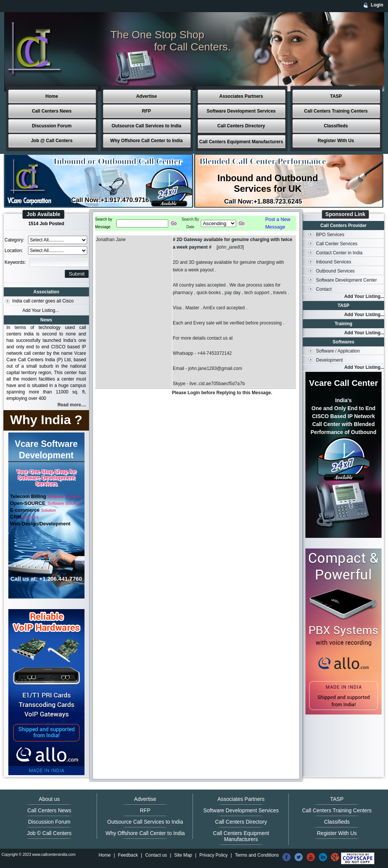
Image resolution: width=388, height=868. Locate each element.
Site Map (183, 855)
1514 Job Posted (46, 224)
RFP (147, 111)
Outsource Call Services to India (146, 126)
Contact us (156, 855)
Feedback (128, 855)
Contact (324, 289)
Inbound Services (334, 262)
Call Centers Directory (241, 126)
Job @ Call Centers (52, 141)
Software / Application (338, 351)
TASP (336, 96)
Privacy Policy (214, 855)
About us (49, 799)
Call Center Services (337, 244)
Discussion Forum (52, 126)
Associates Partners (241, 96)
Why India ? (46, 420)
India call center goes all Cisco (43, 301)
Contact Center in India (339, 253)
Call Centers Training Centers (336, 111)
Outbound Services (335, 271)
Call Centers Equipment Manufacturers (241, 142)
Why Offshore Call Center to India (146, 141)
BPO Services (330, 235)
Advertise (146, 96)
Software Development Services (241, 111)
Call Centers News (52, 111)
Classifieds (336, 126)
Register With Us (336, 141)
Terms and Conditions (257, 855)
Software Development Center (347, 280)
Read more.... (72, 405)
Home (52, 96)
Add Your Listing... (41, 310)
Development (329, 360)
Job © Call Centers (49, 833)
